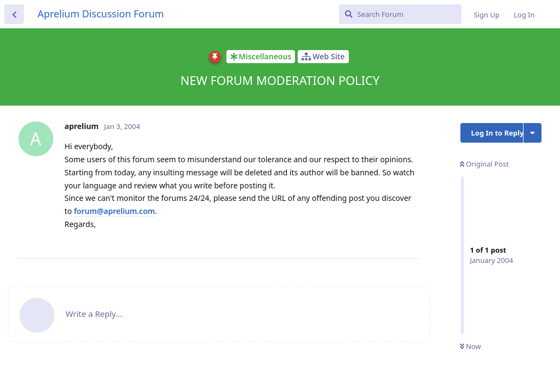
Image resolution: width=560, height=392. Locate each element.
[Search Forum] (400, 14)
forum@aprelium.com (115, 211)
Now (470, 346)
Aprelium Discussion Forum (101, 14)
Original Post (484, 164)
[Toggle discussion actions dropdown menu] (533, 133)
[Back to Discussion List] (14, 14)
